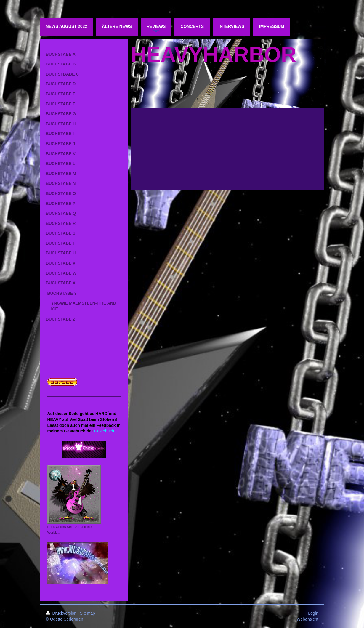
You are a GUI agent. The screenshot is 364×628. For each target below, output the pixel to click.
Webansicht (308, 619)
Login (313, 613)
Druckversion (62, 613)
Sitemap (88, 613)
